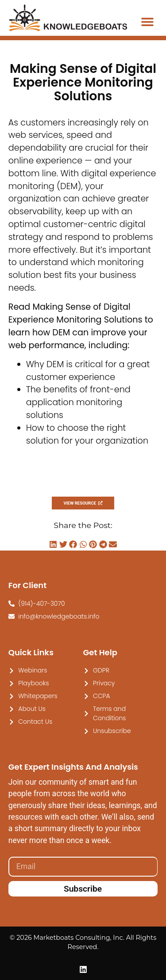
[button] (147, 21)
